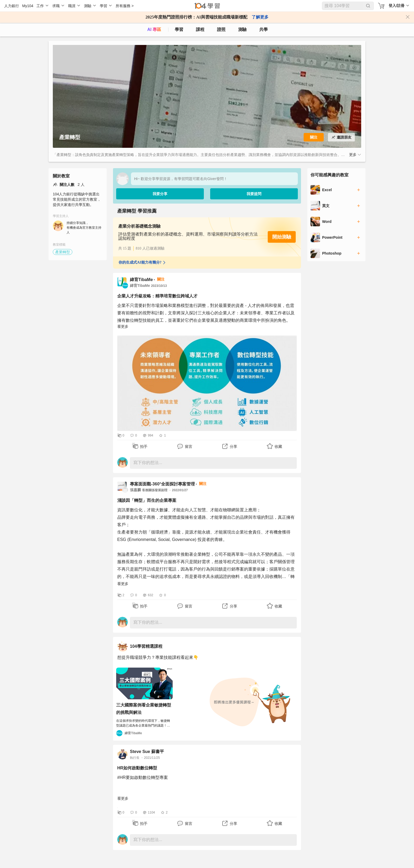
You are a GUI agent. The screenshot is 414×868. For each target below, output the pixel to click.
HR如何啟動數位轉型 (137, 768)
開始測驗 (282, 237)
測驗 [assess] (242, 29)
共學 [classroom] (264, 29)
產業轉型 (63, 252)
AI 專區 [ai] (154, 29)
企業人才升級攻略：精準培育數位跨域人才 (157, 296)
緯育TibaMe (141, 280)
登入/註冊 (397, 6)
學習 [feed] (179, 29)
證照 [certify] (221, 29)
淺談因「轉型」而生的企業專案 (147, 500)
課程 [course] (200, 29)
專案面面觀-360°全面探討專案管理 (162, 484)
